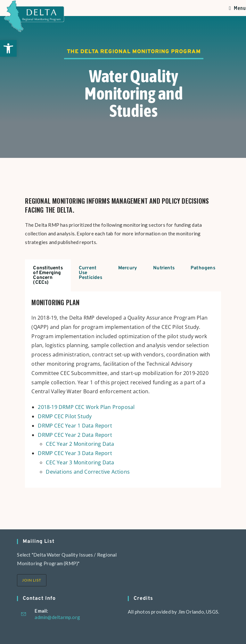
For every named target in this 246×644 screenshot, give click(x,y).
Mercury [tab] (128, 268)
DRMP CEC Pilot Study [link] (65, 416)
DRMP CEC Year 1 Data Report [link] (75, 426)
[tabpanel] (123, 390)
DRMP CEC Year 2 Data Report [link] (75, 435)
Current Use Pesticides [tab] (90, 273)
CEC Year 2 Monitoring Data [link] (80, 444)
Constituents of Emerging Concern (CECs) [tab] (48, 275)
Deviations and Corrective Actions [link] (88, 472)
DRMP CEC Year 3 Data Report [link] (75, 453)
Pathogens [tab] (203, 268)
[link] (8, 48)
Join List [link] (32, 580)
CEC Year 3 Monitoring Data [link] (80, 462)
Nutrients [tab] (164, 268)
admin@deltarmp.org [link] (57, 617)
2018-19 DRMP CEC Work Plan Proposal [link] (86, 407)
